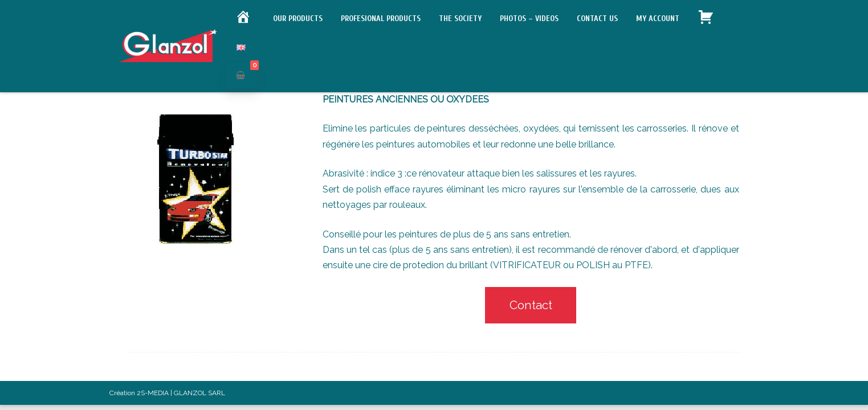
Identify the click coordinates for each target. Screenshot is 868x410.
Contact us (597, 19)
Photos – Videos (529, 19)
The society (460, 19)
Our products (298, 19)
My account (658, 19)
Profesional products (381, 19)
